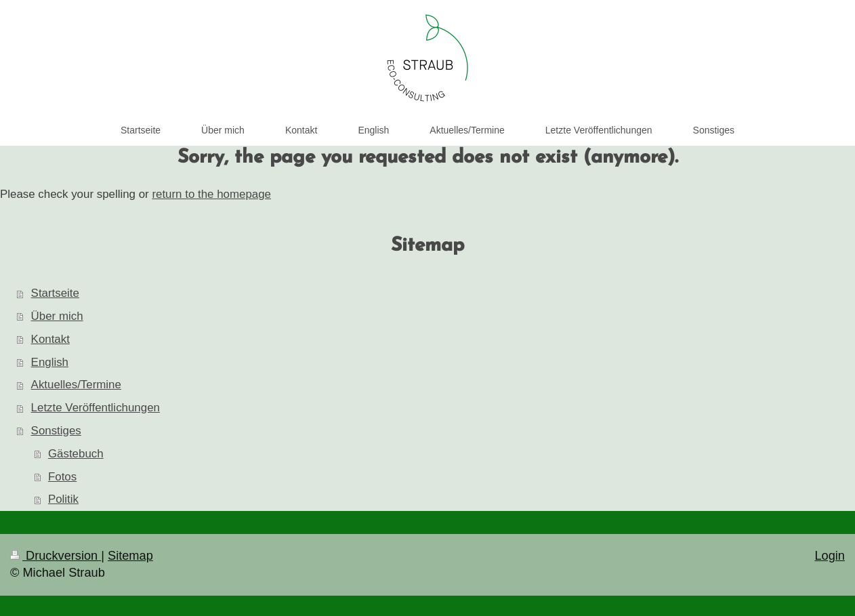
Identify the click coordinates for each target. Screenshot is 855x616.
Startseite (55, 293)
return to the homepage (211, 194)
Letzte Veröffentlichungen (96, 408)
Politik (63, 499)
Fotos (62, 477)
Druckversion (56, 556)
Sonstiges (56, 431)
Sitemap (130, 556)
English (50, 362)
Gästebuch (76, 454)
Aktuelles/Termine (76, 385)
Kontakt (50, 339)
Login (830, 556)
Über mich (57, 316)
